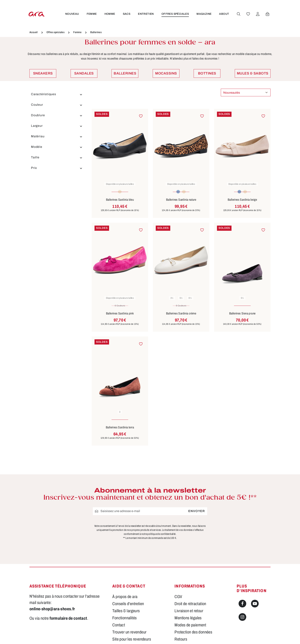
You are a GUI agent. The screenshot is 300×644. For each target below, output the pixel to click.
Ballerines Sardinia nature (181, 200)
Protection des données (193, 632)
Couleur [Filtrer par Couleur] (57, 105)
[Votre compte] (257, 14)
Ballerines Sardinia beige (242, 200)
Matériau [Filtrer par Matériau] (57, 136)
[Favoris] (248, 14)
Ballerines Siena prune (242, 313)
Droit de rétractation (190, 604)
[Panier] (267, 14)
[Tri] (246, 92)
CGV (178, 597)
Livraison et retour (189, 611)
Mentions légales (188, 618)
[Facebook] (242, 604)
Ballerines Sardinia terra (120, 427)
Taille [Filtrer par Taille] (57, 157)
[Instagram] (242, 617)
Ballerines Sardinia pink (120, 313)
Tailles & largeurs (126, 611)
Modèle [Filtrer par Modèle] (57, 147)
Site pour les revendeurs (132, 639)
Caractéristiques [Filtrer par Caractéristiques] (57, 94)
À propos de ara (125, 597)
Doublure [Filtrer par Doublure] (57, 115)
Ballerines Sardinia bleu (120, 200)
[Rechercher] (238, 14)
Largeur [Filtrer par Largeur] (57, 126)
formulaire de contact (68, 618)
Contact (119, 625)
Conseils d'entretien (128, 604)
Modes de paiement (190, 625)
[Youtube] (255, 604)
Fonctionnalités (124, 618)
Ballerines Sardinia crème (181, 313)
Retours (181, 639)
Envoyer (197, 511)
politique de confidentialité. (162, 534)
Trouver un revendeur (129, 632)
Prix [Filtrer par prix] (57, 168)
